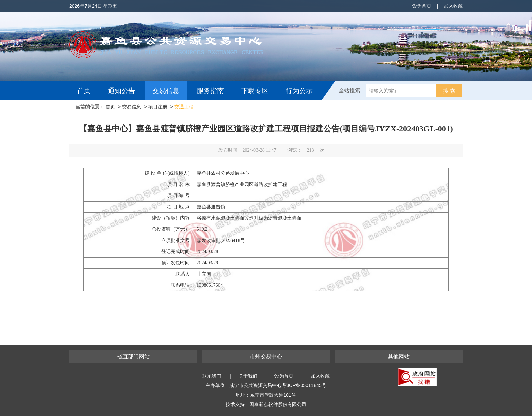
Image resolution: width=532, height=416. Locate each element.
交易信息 (166, 91)
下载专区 (255, 91)
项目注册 (158, 107)
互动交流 (92, 109)
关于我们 (248, 376)
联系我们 (212, 376)
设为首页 (422, 6)
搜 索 (449, 91)
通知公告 (121, 91)
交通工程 (184, 107)
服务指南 (210, 91)
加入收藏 (453, 6)
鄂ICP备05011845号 (305, 385)
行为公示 (299, 91)
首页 (84, 91)
